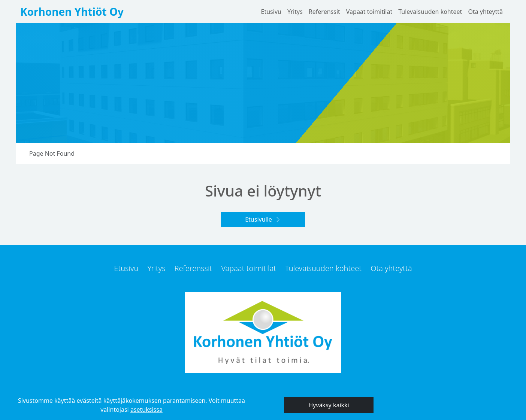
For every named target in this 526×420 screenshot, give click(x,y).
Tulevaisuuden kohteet (430, 12)
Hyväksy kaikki (329, 405)
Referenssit (324, 12)
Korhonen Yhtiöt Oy (72, 12)
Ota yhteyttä (485, 12)
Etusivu (271, 12)
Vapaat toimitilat (369, 12)
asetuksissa (146, 410)
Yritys (295, 12)
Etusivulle (259, 219)
